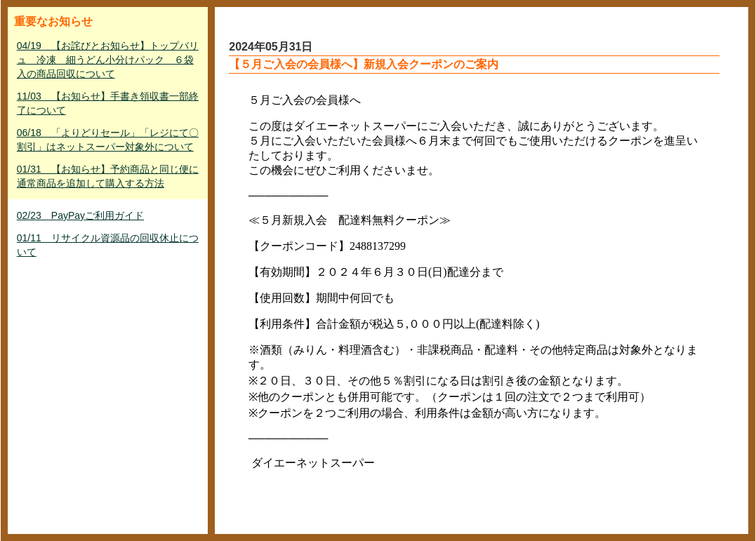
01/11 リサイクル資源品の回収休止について (108, 245)
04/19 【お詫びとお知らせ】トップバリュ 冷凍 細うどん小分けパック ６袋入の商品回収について (108, 60)
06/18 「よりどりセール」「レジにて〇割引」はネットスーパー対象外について (108, 140)
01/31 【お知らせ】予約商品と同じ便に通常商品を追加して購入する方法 (108, 176)
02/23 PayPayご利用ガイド (80, 215)
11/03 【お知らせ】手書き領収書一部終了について (108, 103)
